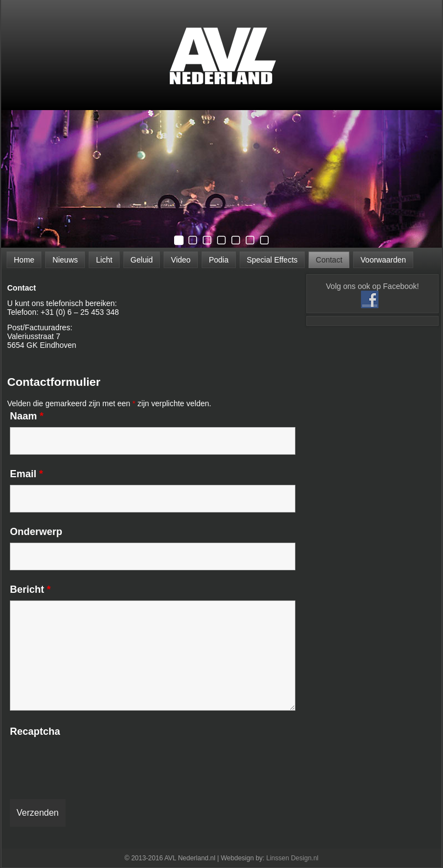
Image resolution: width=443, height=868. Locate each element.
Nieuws (65, 260)
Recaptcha (35, 731)
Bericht (30, 589)
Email (26, 474)
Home (24, 260)
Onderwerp (36, 532)
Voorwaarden (383, 260)
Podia (219, 260)
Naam (27, 416)
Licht (104, 260)
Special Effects (272, 260)
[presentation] (94, 764)
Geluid (142, 260)
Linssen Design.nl (292, 858)
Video (181, 260)
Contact (329, 260)
